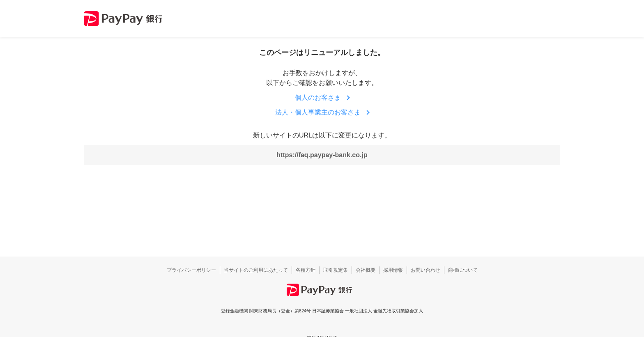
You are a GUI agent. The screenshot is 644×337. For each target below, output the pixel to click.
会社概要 (366, 270)
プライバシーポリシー (191, 270)
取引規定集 (336, 270)
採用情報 (393, 270)
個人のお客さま (318, 97)
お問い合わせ (425, 270)
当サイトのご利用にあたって (256, 270)
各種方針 (306, 270)
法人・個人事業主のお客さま (318, 112)
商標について (463, 270)
